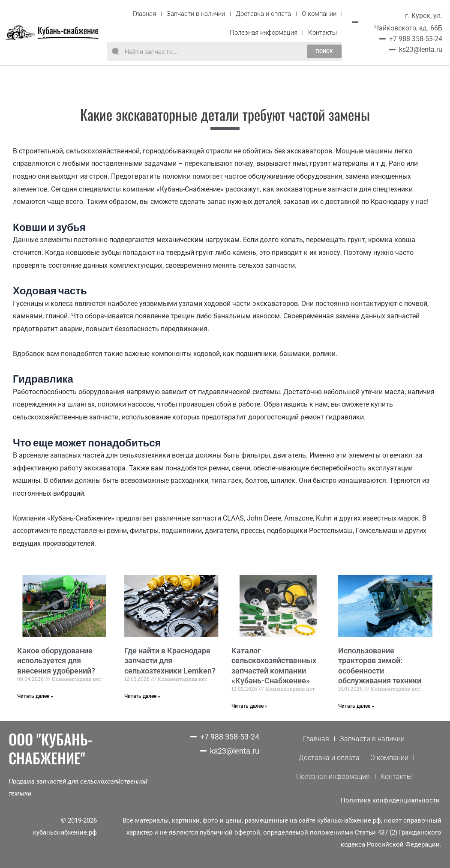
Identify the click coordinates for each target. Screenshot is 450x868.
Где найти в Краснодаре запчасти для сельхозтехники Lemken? (170, 661)
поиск (324, 51)
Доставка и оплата (263, 14)
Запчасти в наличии (196, 14)
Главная (144, 14)
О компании (319, 14)
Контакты (322, 33)
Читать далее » (35, 696)
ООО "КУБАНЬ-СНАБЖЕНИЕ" (51, 748)
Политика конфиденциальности (390, 800)
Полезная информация (264, 33)
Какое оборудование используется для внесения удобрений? (56, 661)
